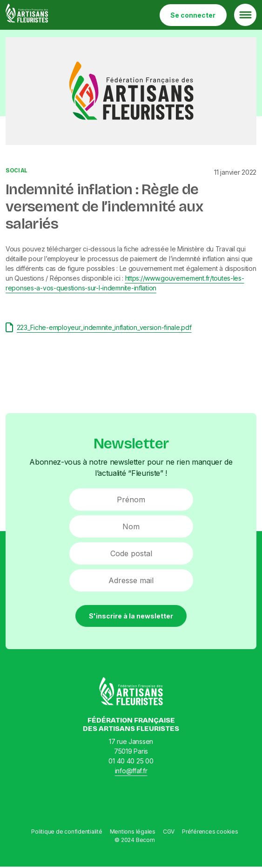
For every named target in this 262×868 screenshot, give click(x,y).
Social (17, 171)
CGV (169, 832)
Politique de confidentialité (67, 832)
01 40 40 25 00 (131, 761)
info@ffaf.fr (131, 771)
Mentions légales (133, 832)
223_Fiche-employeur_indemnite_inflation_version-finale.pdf (99, 327)
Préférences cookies (210, 832)
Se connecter (193, 15)
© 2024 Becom (134, 840)
